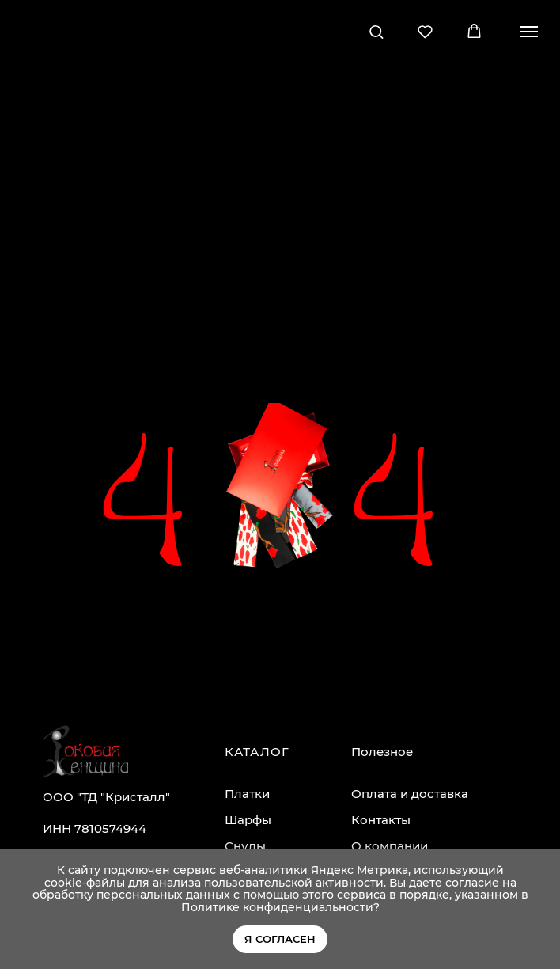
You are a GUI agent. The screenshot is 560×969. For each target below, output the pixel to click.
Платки (247, 794)
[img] (85, 751)
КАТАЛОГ (257, 752)
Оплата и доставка (410, 794)
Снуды (245, 846)
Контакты (381, 820)
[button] (376, 31)
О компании (390, 846)
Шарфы (248, 820)
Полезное (382, 752)
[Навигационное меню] (529, 32)
